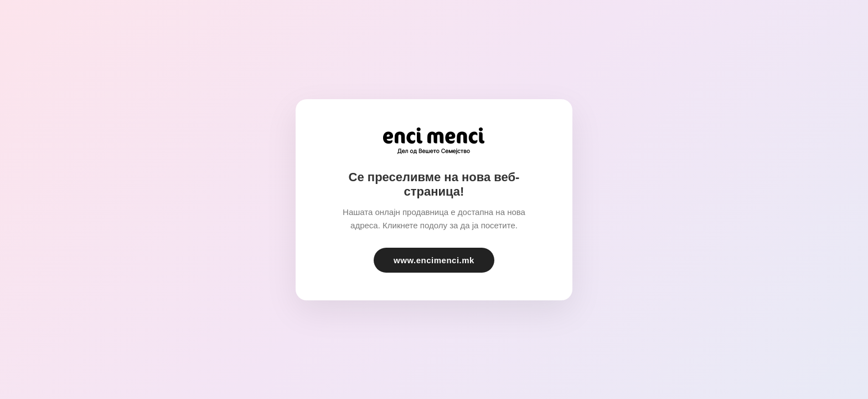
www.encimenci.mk (434, 260)
